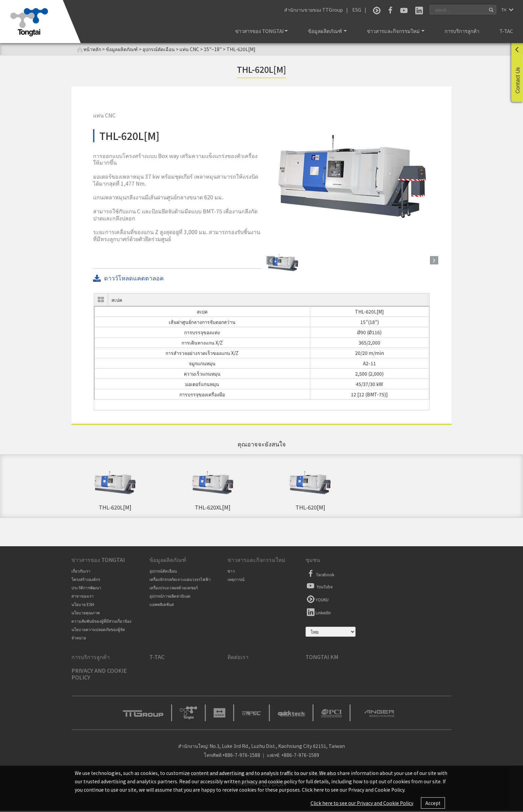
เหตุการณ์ (236, 580)
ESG (357, 10)
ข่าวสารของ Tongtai (261, 31)
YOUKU (317, 600)
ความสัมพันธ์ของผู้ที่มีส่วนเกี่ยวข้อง (101, 622)
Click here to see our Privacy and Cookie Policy (362, 803)
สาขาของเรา (83, 597)
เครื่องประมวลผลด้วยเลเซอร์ (174, 588)
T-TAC (506, 31)
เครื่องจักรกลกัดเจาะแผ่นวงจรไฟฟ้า (180, 580)
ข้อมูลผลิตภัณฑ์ (327, 31)
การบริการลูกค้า (462, 31)
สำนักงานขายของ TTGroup (314, 10)
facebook (320, 575)
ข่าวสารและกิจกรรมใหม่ (396, 31)
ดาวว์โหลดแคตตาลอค (128, 278)
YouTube (319, 587)
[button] (271, 260)
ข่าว (231, 572)
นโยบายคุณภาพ (86, 614)
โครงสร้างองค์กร (86, 580)
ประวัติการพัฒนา (86, 588)
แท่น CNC (189, 49)
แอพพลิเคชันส (162, 605)
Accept (433, 803)
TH (504, 10)
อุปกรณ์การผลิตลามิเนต (170, 597)
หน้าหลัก (89, 49)
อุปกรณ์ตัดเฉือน (163, 572)
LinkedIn (318, 613)
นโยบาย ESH (83, 605)
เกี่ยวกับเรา (81, 572)
